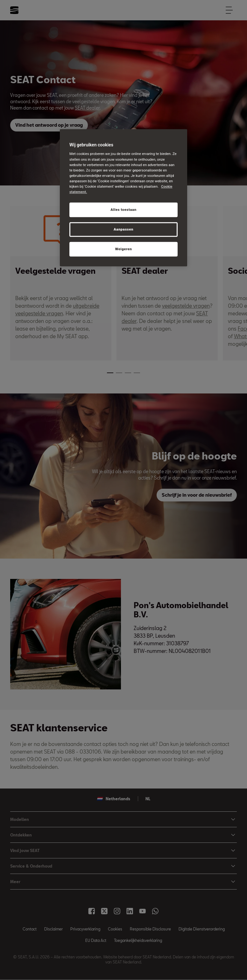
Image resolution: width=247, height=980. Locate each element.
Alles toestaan (123, 210)
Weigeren (123, 249)
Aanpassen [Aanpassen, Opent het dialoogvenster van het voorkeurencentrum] (123, 229)
